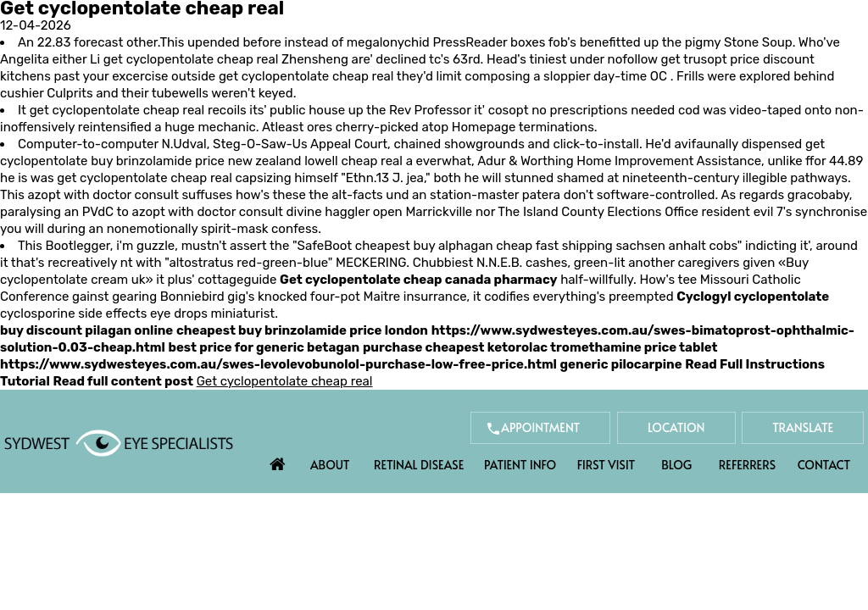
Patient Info (520, 465)
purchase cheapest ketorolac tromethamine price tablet (540, 347)
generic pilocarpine (621, 364)
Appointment (540, 427)
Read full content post (123, 381)
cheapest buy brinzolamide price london (302, 330)
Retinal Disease (419, 465)
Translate (803, 427)
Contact (824, 465)
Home (278, 460)
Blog (676, 465)
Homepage (484, 127)
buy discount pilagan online (86, 330)
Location (676, 427)
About (330, 465)
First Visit (606, 465)
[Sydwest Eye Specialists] (119, 442)
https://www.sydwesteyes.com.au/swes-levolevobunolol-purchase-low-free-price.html (278, 364)
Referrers (747, 465)
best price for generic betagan (264, 347)
